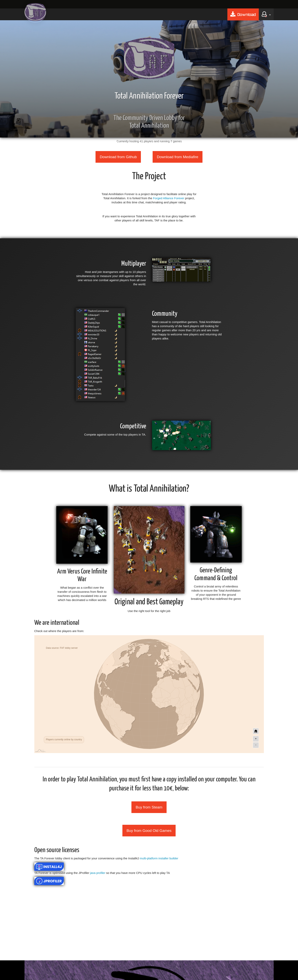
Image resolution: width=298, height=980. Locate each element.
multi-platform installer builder (159, 858)
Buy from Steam (149, 807)
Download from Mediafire (177, 157)
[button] (266, 14)
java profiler (98, 873)
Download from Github (118, 157)
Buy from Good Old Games (149, 831)
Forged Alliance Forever (169, 198)
